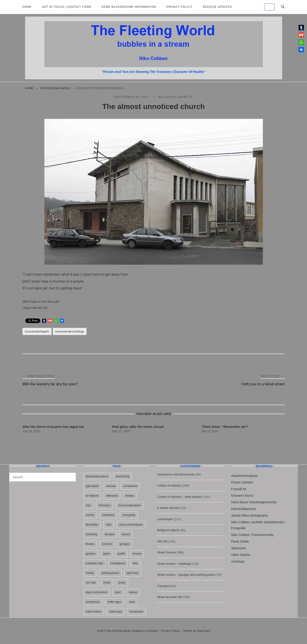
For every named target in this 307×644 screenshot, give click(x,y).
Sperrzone (239, 548)
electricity (92, 534)
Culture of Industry (169, 485)
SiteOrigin (204, 631)
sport (118, 592)
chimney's (105, 505)
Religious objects (175, 97)
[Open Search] (283, 7)
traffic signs (115, 602)
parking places (110, 573)
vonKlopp (238, 561)
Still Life (162, 541)
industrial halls (95, 563)
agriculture (92, 486)
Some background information (129, 7)
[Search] (71, 475)
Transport (163, 586)
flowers (90, 544)
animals (111, 486)
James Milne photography (250, 515)
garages (125, 544)
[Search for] (43, 477)
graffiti (121, 554)
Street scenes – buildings (174, 564)
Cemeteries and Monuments (176, 474)
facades (110, 534)
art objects (92, 496)
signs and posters (97, 592)
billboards (112, 496)
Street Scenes (166, 552)
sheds (107, 583)
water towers (94, 612)
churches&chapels (55, 88)
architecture (131, 486)
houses (137, 554)
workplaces (136, 612)
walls (132, 602)
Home (27, 7)
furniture (107, 544)
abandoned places (97, 476)
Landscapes (165, 519)
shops (122, 583)
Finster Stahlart (242, 482)
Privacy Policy (179, 7)
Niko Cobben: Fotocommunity (252, 535)
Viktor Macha (240, 555)
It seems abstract (168, 508)
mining (90, 573)
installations (118, 563)
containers (108, 515)
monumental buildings (70, 331)
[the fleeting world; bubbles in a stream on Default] (269, 7)
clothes (90, 515)
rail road (91, 583)
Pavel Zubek (240, 541)
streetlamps (93, 602)
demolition (92, 525)
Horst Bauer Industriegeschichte (254, 502)
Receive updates (217, 7)
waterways (116, 612)
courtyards (129, 515)
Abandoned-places (245, 476)
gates (107, 554)
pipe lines (133, 573)
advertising (123, 476)
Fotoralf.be (239, 489)
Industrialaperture (244, 509)
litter (135, 563)
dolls (109, 525)
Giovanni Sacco (242, 495)
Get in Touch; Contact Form (67, 7)
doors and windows (131, 525)
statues (133, 592)
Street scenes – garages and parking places (186, 575)
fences (126, 534)
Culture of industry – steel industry (180, 497)
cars (88, 505)
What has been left (169, 597)
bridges (130, 496)
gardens (91, 554)
